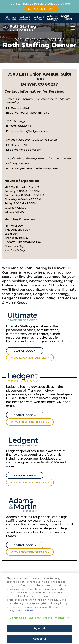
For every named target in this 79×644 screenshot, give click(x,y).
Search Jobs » (25, 351)
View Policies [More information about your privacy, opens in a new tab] (24, 615)
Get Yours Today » (41, 9)
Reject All (39, 633)
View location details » (30, 358)
